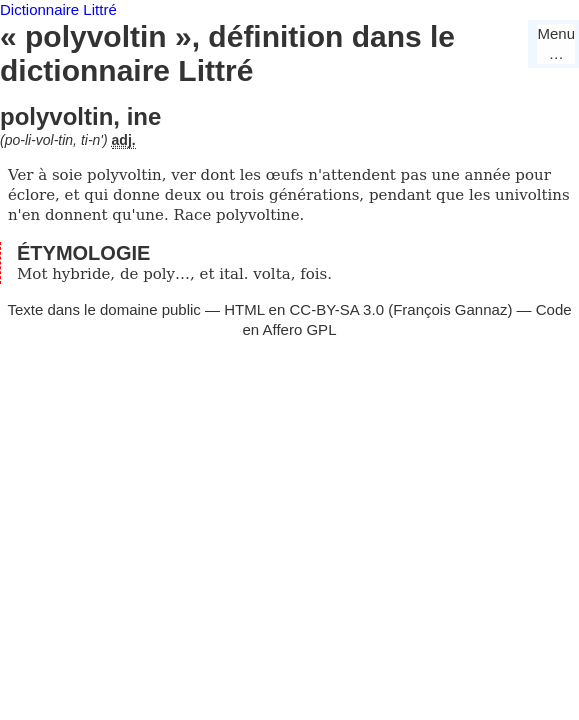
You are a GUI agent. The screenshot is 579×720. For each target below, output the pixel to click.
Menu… (556, 43)
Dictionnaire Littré (58, 9)
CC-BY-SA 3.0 (336, 309)
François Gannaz (450, 309)
